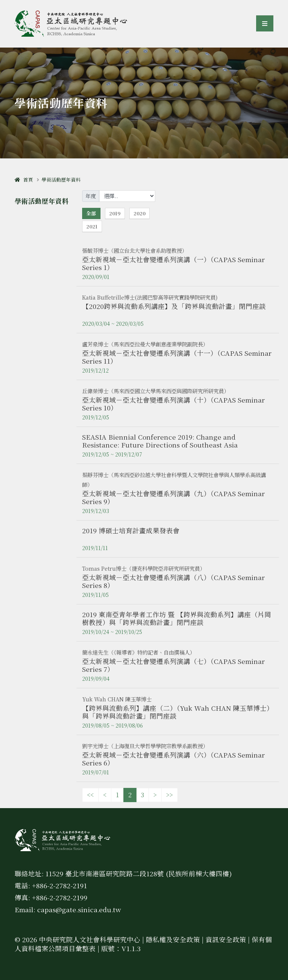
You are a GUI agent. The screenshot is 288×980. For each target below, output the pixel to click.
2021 (92, 226)
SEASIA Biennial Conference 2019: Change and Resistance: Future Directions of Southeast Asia (160, 441)
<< (90, 795)
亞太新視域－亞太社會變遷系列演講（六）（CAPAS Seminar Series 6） (173, 759)
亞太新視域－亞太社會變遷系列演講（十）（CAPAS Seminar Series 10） (173, 404)
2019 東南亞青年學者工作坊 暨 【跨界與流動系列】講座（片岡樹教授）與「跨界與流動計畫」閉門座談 (177, 618)
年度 (91, 196)
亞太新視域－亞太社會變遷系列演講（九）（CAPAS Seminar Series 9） (173, 497)
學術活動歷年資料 (61, 180)
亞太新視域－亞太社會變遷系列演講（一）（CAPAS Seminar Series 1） (173, 263)
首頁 (24, 180)
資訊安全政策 (226, 939)
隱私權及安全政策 (173, 939)
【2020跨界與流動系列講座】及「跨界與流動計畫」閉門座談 (174, 306)
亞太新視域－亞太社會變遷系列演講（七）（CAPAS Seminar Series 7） (173, 665)
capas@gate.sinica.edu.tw (79, 909)
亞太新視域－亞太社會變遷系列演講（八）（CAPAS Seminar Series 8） (173, 581)
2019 (115, 213)
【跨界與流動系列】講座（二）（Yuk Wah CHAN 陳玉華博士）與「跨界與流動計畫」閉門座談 (178, 712)
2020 (139, 213)
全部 (91, 213)
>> (169, 795)
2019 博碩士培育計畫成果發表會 (131, 530)
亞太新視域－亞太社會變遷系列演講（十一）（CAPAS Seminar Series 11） (177, 357)
